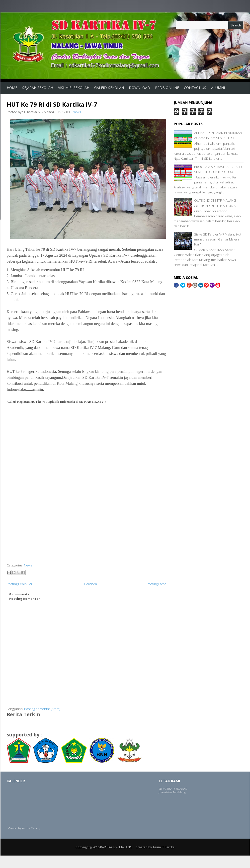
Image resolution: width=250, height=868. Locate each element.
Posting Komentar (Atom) (42, 709)
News (77, 112)
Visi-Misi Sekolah (74, 88)
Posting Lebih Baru (21, 584)
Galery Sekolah (109, 88)
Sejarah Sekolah (38, 88)
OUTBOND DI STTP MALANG (215, 200)
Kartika (26, 828)
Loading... (28, 806)
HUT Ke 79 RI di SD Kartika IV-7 (52, 104)
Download (139, 88)
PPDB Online (167, 88)
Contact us (195, 88)
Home (12, 88)
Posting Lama (157, 584)
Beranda (91, 584)
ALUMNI (218, 88)
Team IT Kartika (164, 847)
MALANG (182, 789)
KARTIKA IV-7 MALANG (116, 847)
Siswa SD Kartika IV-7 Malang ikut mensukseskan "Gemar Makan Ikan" (218, 239)
